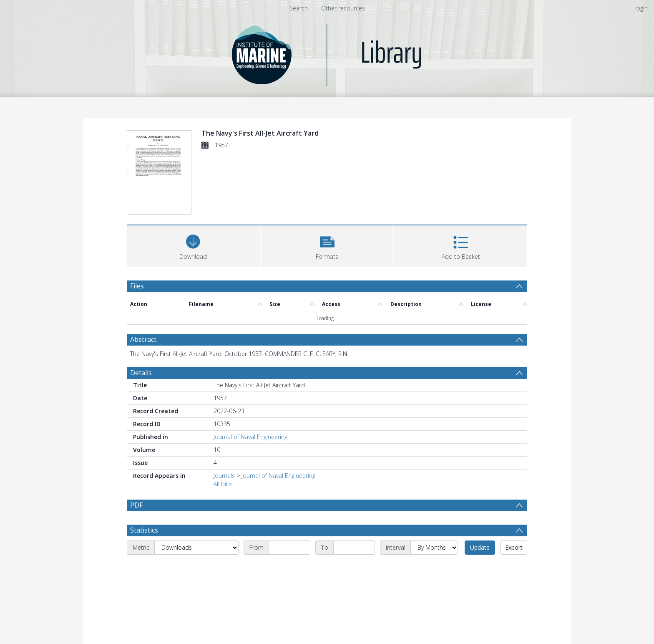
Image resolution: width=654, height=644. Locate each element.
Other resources (343, 8)
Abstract (143, 339)
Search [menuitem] (299, 8)
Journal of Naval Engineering (250, 437)
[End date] (354, 548)
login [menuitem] (641, 8)
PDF (136, 505)
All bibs (223, 484)
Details (141, 373)
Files (137, 286)
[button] (327, 245)
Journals (224, 476)
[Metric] (196, 548)
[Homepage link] (327, 53)
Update (480, 547)
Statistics (144, 530)
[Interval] (434, 548)
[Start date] (289, 548)
